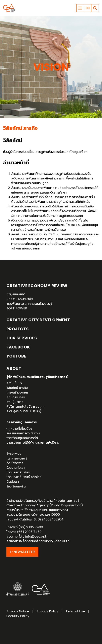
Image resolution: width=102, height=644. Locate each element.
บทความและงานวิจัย (20, 299)
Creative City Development (38, 320)
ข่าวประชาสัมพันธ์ (18, 472)
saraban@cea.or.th (54, 541)
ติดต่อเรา (13, 482)
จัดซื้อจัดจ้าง (15, 463)
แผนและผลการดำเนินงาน (23, 433)
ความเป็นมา (14, 383)
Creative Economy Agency (9, 8)
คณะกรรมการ (16, 397)
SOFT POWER (17, 308)
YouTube (16, 356)
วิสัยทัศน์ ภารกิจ (17, 388)
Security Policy (18, 616)
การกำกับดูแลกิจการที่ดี (22, 438)
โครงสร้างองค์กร (17, 392)
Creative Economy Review (37, 286)
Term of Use (75, 611)
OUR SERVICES (22, 338)
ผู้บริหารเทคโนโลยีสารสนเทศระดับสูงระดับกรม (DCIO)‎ (25, 409)
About (14, 368)
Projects (18, 329)
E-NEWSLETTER (22, 552)
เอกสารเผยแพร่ (17, 458)
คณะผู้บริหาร (15, 402)
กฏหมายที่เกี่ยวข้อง (19, 429)
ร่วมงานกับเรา (16, 468)
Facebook (18, 347)
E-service (14, 454)
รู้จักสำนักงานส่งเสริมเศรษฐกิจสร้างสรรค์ (37, 377)
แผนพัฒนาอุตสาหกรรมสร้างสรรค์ (29, 304)
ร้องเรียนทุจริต (16, 486)
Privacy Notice (18, 611)
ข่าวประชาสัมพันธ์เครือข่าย (24, 477)
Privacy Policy (47, 611)
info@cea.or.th (37, 536)
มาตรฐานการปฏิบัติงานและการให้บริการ (33, 443)
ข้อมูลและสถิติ (16, 294)
